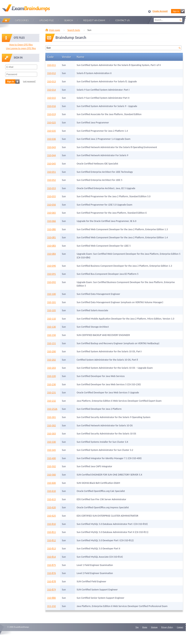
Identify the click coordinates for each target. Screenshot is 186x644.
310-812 (52, 540)
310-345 (52, 450)
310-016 (52, 106)
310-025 (52, 123)
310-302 (52, 425)
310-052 (52, 180)
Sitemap (154, 627)
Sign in (179, 11)
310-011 (52, 65)
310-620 (52, 507)
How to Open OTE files (21, 45)
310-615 (52, 499)
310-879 (52, 590)
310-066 (52, 221)
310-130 (52, 327)
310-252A (52, 409)
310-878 (52, 581)
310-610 (52, 491)
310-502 (52, 466)
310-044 (52, 155)
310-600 (52, 483)
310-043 (52, 147)
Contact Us (123, 20)
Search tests (74, 30)
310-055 (52, 196)
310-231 (52, 393)
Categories (22, 20)
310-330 (52, 442)
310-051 (52, 172)
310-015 (52, 98)
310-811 (52, 532)
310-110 (52, 319)
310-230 (52, 384)
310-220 (52, 376)
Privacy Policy (167, 627)
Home (6, 20)
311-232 (52, 606)
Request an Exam (94, 20)
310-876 (52, 573)
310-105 (52, 310)
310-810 (52, 524)
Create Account (160, 11)
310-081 (52, 237)
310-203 (52, 368)
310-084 (52, 254)
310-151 (52, 343)
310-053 (52, 188)
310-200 (52, 351)
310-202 (52, 360)
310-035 (52, 131)
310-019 (52, 114)
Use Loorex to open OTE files (21, 48)
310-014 (52, 90)
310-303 (52, 434)
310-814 (52, 557)
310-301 (52, 417)
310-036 (52, 139)
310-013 (52, 81)
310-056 (52, 205)
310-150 (52, 335)
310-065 (52, 213)
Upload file (46, 20)
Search (68, 20)
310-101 (52, 302)
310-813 (52, 549)
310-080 (52, 229)
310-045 (52, 164)
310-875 (52, 565)
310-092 (52, 282)
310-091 (52, 274)
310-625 (52, 516)
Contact (180, 627)
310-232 (52, 401)
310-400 (52, 458)
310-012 (52, 73)
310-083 (52, 246)
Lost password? (29, 81)
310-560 (52, 475)
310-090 (52, 266)
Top (137, 627)
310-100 (52, 294)
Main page (55, 30)
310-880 (52, 598)
